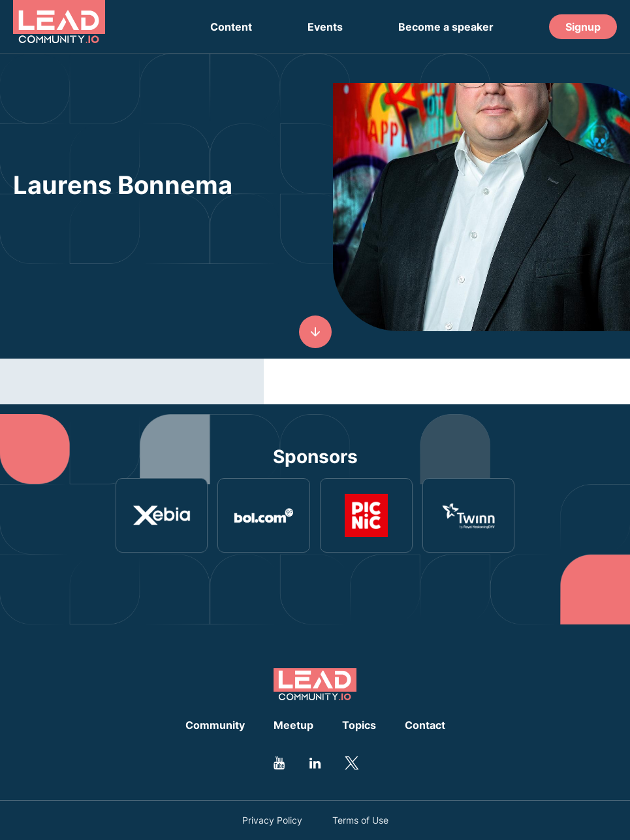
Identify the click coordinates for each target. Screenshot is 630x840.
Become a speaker (446, 27)
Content (231, 27)
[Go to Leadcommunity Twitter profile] (351, 763)
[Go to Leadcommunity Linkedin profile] (315, 763)
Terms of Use (360, 820)
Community (215, 725)
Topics (359, 725)
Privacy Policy (272, 820)
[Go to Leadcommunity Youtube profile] (279, 763)
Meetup (293, 725)
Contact (425, 725)
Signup (583, 27)
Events (325, 27)
